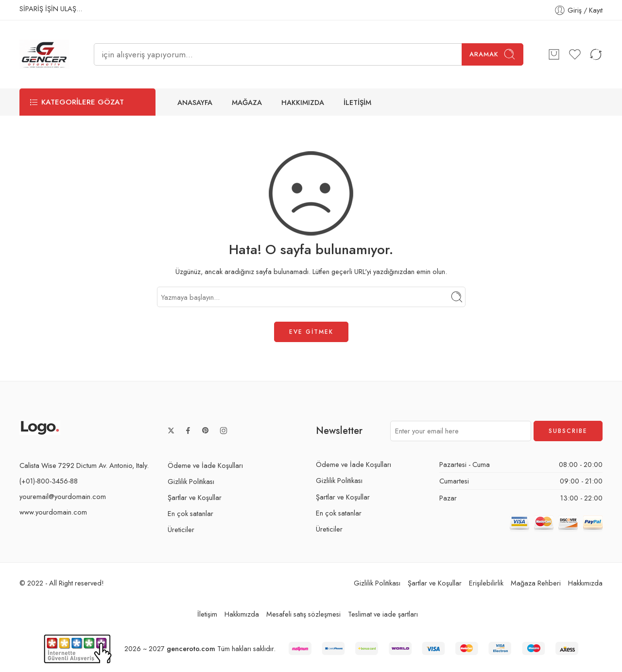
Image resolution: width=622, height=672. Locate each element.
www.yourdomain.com (53, 512)
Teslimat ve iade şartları (383, 614)
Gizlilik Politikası (191, 481)
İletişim (207, 614)
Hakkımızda (585, 583)
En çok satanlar (190, 513)
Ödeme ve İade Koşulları (205, 465)
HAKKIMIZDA (303, 102)
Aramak (492, 54)
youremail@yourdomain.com (63, 496)
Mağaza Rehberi (536, 583)
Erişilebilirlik (486, 583)
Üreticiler (181, 529)
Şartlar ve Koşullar (195, 497)
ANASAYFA (195, 102)
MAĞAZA (247, 102)
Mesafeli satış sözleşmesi (303, 614)
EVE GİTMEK (311, 332)
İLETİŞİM (357, 102)
